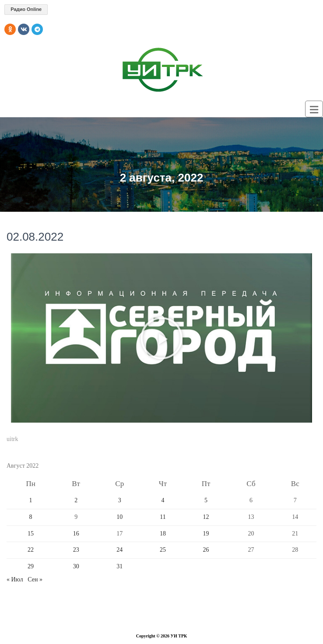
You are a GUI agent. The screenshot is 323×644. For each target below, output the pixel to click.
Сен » (35, 579)
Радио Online (26, 9)
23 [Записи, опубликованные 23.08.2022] (76, 550)
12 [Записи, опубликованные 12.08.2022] (206, 517)
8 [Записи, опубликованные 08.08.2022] (31, 517)
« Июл (15, 579)
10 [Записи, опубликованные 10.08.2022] (119, 517)
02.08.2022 (35, 237)
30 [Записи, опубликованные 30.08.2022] (76, 566)
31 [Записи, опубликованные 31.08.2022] (119, 566)
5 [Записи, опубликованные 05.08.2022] (206, 500)
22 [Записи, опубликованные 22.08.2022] (31, 550)
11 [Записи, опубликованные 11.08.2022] (163, 517)
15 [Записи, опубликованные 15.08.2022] (31, 534)
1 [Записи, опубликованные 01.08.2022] (31, 500)
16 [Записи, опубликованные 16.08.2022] (76, 534)
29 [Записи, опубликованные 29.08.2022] (31, 566)
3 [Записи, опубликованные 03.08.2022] (120, 500)
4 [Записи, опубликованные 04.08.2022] (163, 500)
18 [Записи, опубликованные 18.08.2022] (163, 534)
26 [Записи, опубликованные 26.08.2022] (206, 550)
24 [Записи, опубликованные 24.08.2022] (119, 550)
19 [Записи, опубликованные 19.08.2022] (206, 534)
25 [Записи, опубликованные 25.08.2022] (163, 550)
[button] (161, 338)
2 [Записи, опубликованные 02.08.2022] (76, 500)
